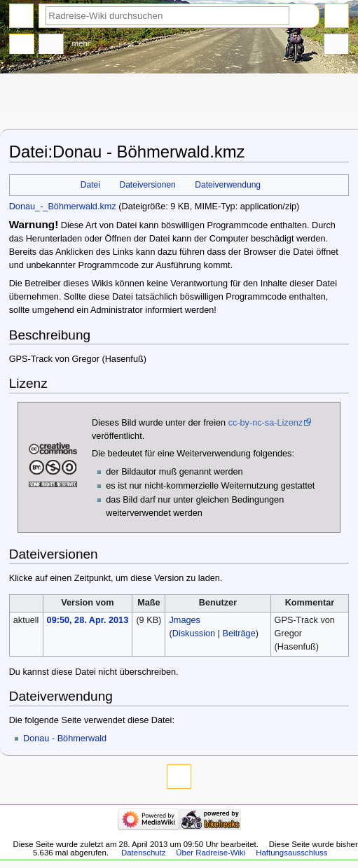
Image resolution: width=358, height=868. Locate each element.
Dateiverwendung (228, 185)
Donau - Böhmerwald (65, 738)
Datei (90, 185)
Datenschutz (144, 853)
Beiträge (239, 633)
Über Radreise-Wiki (211, 853)
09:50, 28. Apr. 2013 (88, 620)
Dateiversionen (147, 185)
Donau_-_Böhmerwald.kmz (63, 206)
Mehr (81, 43)
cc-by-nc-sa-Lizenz (266, 423)
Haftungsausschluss (291, 853)
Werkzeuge (336, 45)
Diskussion (194, 633)
